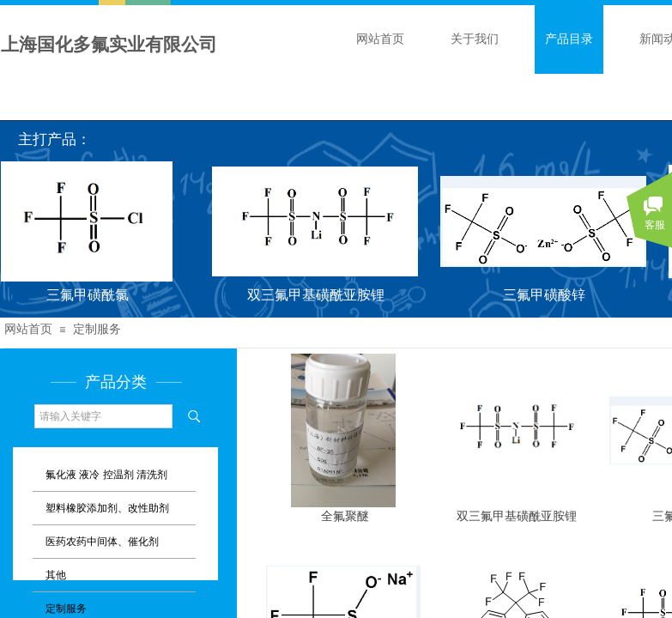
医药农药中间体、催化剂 (102, 542)
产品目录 (569, 39)
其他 (56, 575)
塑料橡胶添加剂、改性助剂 (107, 508)
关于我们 (475, 39)
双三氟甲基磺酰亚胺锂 (318, 295)
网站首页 (380, 39)
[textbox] (103, 416)
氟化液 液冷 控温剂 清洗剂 (106, 475)
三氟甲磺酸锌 (547, 295)
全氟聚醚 (345, 516)
